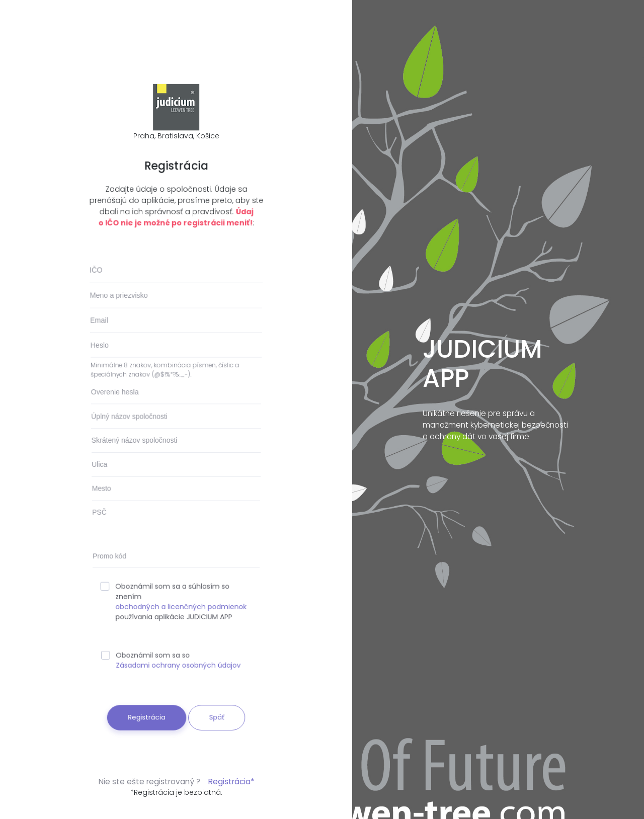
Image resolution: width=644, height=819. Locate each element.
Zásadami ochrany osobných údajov (178, 659)
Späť (215, 708)
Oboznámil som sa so (171, 655)
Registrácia (148, 708)
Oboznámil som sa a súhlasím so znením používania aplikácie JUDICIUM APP (173, 599)
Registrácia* (231, 782)
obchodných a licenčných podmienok (181, 604)
